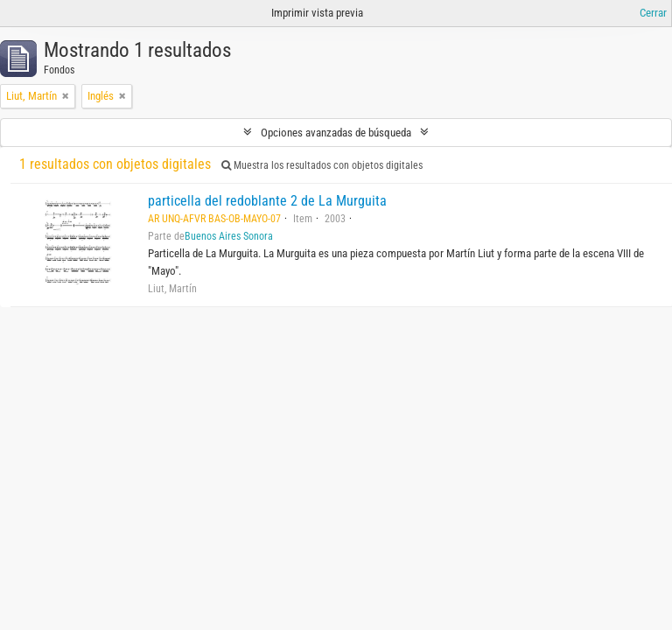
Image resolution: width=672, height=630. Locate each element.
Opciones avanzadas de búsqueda (336, 133)
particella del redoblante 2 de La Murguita (267, 201)
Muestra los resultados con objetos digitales (322, 165)
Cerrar (653, 13)
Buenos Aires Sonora (229, 236)
